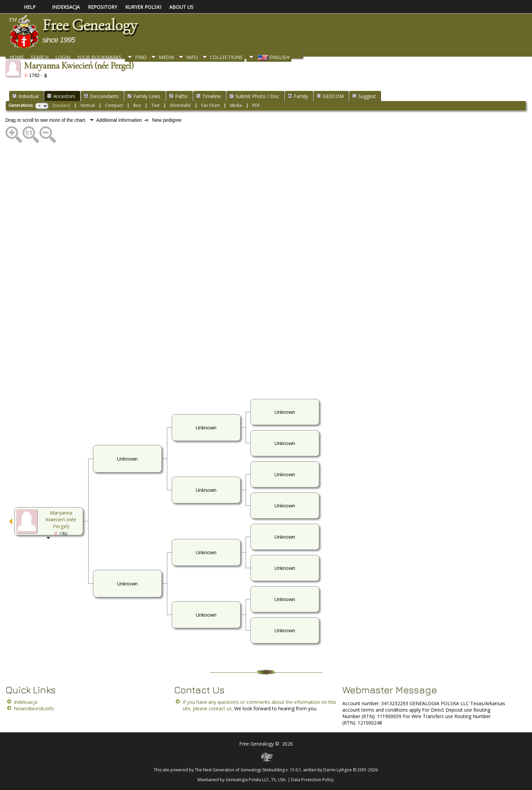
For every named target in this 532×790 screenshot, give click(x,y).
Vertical (88, 105)
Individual (25, 96)
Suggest (364, 96)
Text (155, 105)
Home (17, 57)
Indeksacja (26, 702)
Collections (226, 57)
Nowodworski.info (34, 708)
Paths (178, 96)
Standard (61, 105)
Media (166, 57)
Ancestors (61, 96)
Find (141, 57)
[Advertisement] (209, 271)
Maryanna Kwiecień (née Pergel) (61, 519)
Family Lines (144, 96)
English (273, 57)
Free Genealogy (90, 25)
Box (137, 105)
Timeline (208, 96)
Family (298, 96)
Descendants (101, 96)
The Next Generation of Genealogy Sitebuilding (240, 770)
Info (192, 57)
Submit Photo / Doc (254, 96)
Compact (114, 105)
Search (40, 57)
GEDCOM (330, 96)
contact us (220, 708)
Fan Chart (210, 105)
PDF (256, 105)
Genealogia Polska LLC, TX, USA (256, 780)
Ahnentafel (180, 105)
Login (63, 57)
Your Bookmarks (99, 57)
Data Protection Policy (312, 780)
